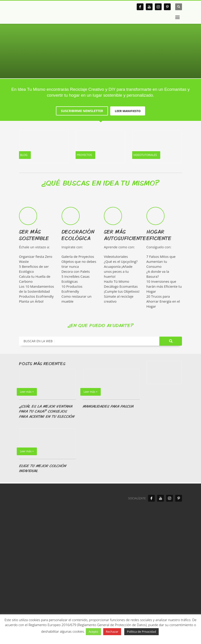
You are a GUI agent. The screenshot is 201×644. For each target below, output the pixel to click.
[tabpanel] (100, 39)
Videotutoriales (116, 256)
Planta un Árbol (31, 301)
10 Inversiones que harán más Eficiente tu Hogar (164, 286)
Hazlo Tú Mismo (117, 281)
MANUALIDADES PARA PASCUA (108, 406)
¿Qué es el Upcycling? (121, 261)
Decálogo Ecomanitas (121, 286)
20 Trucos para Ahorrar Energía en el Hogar (163, 301)
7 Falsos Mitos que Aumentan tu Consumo (161, 261)
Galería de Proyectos (78, 256)
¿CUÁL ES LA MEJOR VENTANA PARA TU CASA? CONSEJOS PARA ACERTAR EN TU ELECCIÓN (47, 411)
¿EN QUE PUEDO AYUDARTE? (101, 325)
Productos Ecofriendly (36, 296)
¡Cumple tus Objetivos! (122, 291)
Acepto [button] (93, 632)
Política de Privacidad (141, 632)
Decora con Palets (76, 271)
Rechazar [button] (112, 632)
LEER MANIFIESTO (128, 111)
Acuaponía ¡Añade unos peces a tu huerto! (118, 271)
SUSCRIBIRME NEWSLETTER (82, 111)
